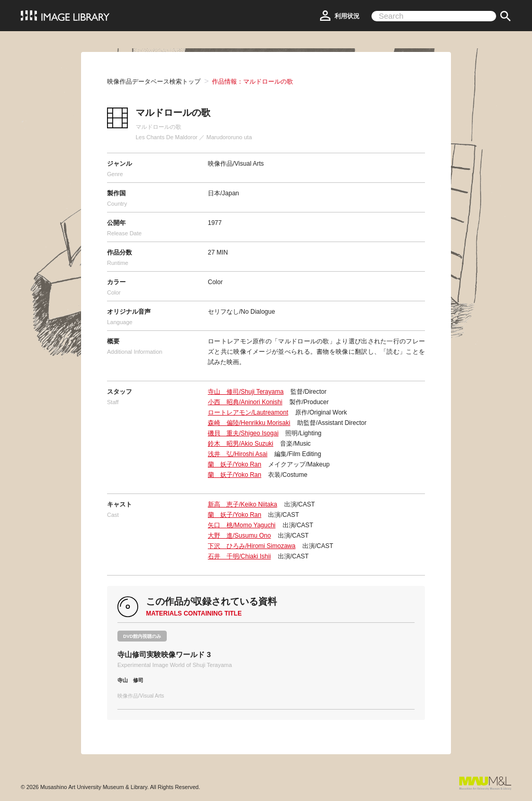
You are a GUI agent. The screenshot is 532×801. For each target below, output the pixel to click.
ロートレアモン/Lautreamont (248, 412)
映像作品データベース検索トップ (154, 82)
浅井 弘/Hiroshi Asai (238, 454)
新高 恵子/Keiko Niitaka (242, 504)
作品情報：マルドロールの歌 (252, 82)
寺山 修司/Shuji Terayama (246, 392)
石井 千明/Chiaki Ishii (239, 556)
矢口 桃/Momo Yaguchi (242, 525)
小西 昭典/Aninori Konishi (245, 402)
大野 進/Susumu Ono (239, 536)
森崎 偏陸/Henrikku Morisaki (249, 423)
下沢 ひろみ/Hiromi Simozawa (252, 546)
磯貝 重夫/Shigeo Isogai (243, 433)
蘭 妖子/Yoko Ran (235, 464)
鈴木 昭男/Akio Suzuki (241, 444)
